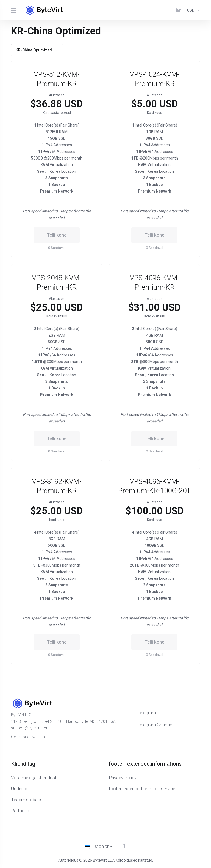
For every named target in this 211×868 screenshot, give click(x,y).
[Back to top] (124, 845)
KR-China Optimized (37, 50)
